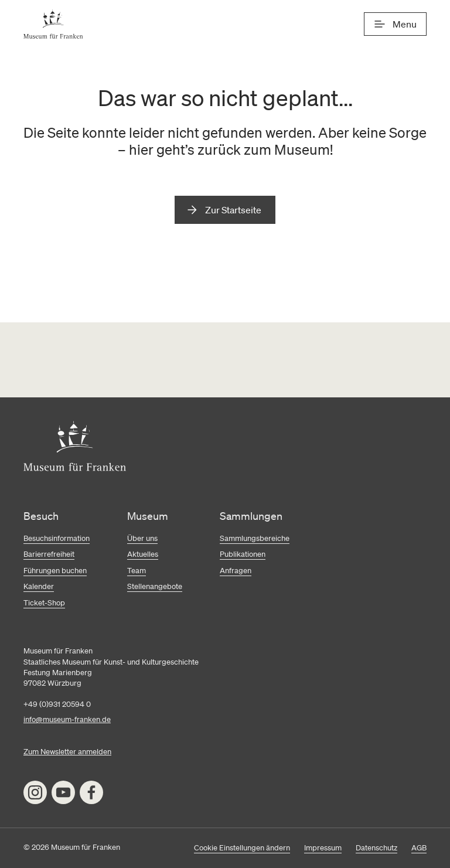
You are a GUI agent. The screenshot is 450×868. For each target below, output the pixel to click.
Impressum (323, 848)
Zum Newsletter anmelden (67, 752)
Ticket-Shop (44, 603)
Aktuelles (143, 554)
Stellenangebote (155, 586)
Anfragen (236, 571)
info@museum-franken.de (67, 719)
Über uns (142, 538)
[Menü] (395, 24)
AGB (419, 848)
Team (137, 571)
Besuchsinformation (57, 538)
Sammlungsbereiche (255, 538)
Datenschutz (376, 848)
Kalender (39, 586)
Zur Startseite (233, 210)
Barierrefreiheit (49, 554)
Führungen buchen (55, 571)
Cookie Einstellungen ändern (242, 848)
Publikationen (243, 554)
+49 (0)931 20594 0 (57, 704)
